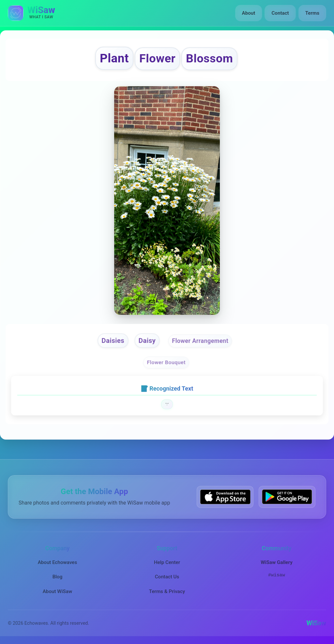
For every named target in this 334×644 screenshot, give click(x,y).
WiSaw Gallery (276, 562)
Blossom (209, 58)
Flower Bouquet (166, 363)
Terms (312, 13)
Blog (58, 577)
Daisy (147, 341)
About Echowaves (58, 562)
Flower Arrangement (200, 341)
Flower (157, 58)
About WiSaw (57, 591)
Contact (280, 13)
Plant (114, 58)
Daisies (113, 341)
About (249, 13)
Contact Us (167, 577)
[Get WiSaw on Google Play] (287, 497)
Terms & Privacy (167, 591)
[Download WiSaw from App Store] (225, 497)
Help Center (167, 562)
